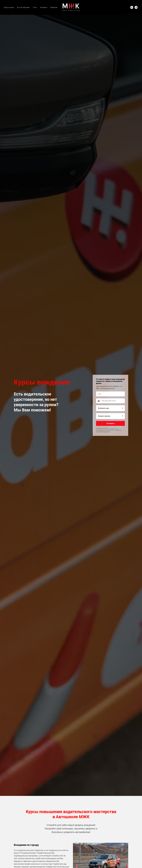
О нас (35, 7)
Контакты (44, 7)
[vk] (132, 7)
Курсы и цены (9, 7)
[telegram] (136, 7)
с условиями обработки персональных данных (109, 431)
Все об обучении (23, 7)
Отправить (110, 423)
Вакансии (54, 7)
